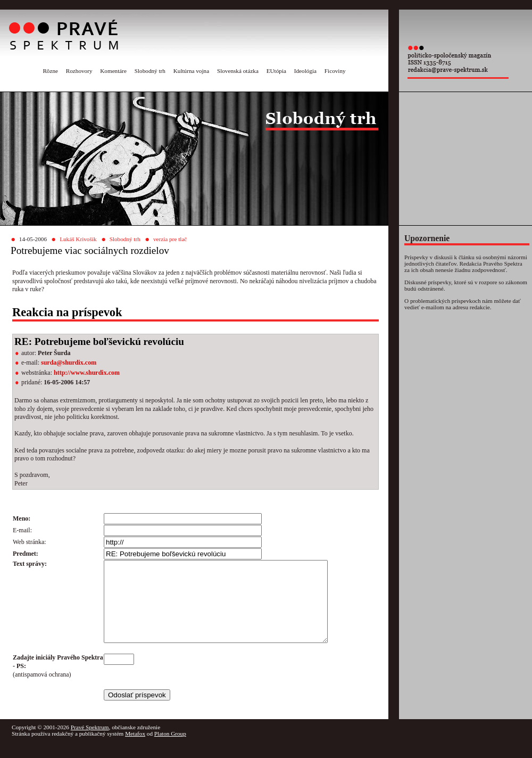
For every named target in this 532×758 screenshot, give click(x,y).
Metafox (135, 749)
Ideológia (305, 71)
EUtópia (276, 71)
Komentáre (113, 71)
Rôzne (50, 71)
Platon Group (170, 749)
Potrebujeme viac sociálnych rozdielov (90, 250)
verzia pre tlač (170, 239)
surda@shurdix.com (69, 362)
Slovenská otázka (238, 71)
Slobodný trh (150, 71)
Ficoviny (335, 71)
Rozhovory (79, 71)
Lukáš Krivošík (78, 239)
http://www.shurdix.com (87, 373)
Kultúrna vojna (191, 71)
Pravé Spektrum (90, 743)
